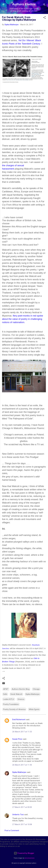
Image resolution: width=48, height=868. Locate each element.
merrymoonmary (30, 858)
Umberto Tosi (18, 815)
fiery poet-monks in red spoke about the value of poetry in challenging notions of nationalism (23, 319)
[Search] (44, 5)
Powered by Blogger (24, 853)
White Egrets (34, 709)
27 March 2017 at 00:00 (22, 807)
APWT (6, 689)
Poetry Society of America (14, 709)
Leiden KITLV (9, 699)
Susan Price (17, 739)
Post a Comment (12, 830)
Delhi (5, 694)
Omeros (21, 699)
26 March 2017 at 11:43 (22, 765)
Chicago (36, 689)
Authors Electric (24, 4)
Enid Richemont (19, 720)
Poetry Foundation (11, 704)
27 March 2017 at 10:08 (22, 824)
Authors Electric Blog (21, 689)
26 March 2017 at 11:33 (22, 732)
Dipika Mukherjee (33, 694)
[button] (44, 18)
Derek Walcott (16, 694)
